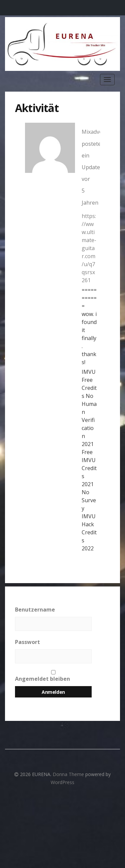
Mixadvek (93, 132)
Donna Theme (69, 774)
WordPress (62, 782)
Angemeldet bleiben (53, 676)
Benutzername (35, 610)
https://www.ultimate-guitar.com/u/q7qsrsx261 (89, 248)
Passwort (27, 642)
